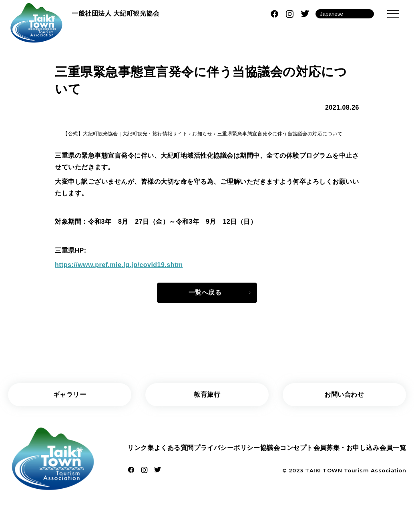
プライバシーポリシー (227, 448)
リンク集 (141, 448)
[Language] (345, 14)
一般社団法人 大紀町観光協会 (116, 13)
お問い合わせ (344, 394)
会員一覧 (393, 448)
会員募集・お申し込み (346, 448)
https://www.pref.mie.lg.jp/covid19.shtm (119, 265)
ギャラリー (70, 394)
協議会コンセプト (287, 448)
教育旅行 (207, 394)
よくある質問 (174, 448)
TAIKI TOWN (324, 471)
